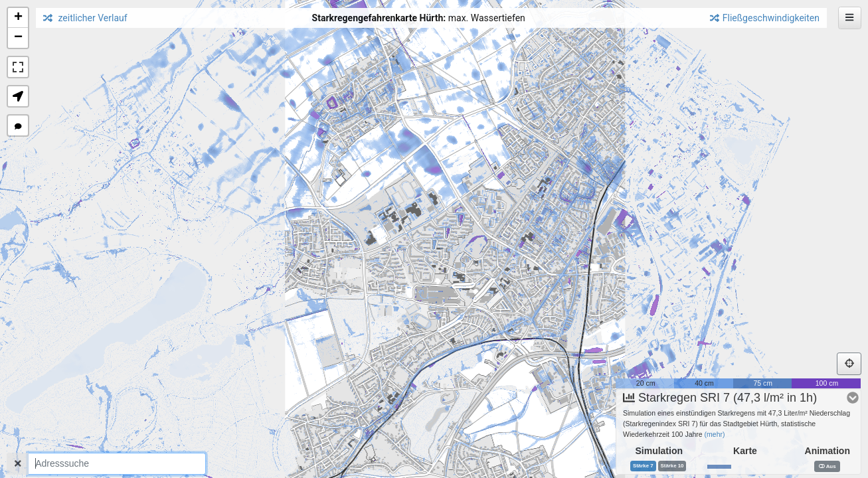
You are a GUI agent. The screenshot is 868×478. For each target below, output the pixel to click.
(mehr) (715, 429)
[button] (18, 18)
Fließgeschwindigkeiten (765, 18)
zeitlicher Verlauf (85, 18)
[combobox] (117, 464)
